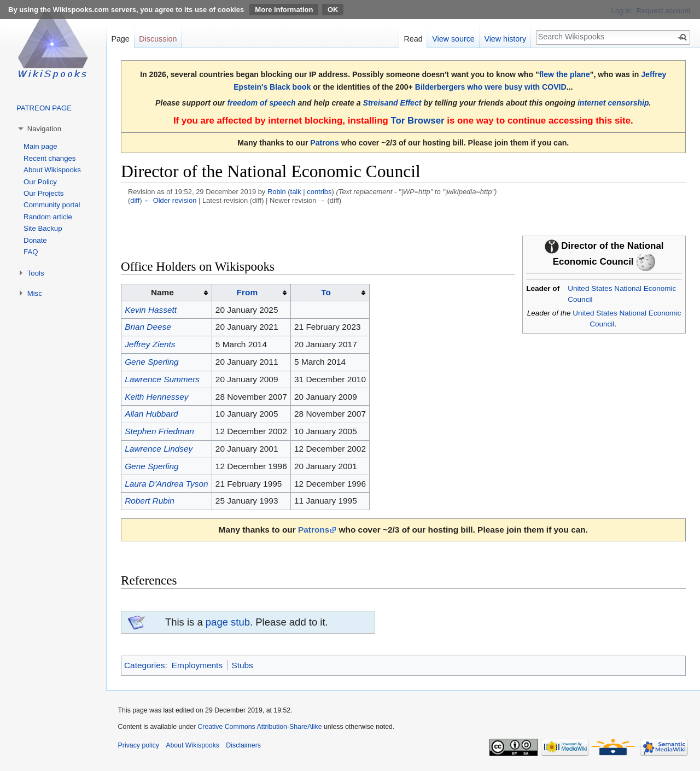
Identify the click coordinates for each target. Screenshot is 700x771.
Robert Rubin (150, 501)
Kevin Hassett (151, 310)
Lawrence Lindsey (159, 449)
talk (296, 192)
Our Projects (43, 193)
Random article (48, 217)
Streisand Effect (392, 103)
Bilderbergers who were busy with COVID (491, 87)
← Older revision (170, 200)
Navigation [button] (44, 129)
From (247, 292)
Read (413, 39)
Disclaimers (243, 745)
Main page (40, 146)
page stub (228, 622)
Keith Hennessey (156, 397)
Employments (197, 665)
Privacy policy (139, 745)
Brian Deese (148, 327)
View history (505, 39)
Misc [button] (35, 293)
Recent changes (49, 158)
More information (284, 10)
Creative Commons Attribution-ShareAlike (259, 727)
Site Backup (43, 228)
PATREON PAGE (44, 108)
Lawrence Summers (162, 379)
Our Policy (40, 182)
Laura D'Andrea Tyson (166, 484)
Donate (35, 240)
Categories (144, 665)
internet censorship (613, 103)
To (326, 292)
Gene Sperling (151, 362)
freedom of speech (262, 103)
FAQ (31, 252)
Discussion (158, 39)
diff (135, 200)
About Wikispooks (52, 170)
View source (453, 39)
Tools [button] (36, 273)
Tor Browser (417, 121)
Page (120, 39)
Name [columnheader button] (162, 292)
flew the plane (565, 74)
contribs (319, 192)
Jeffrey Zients (150, 344)
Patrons (324, 143)
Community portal (52, 205)
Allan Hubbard (151, 414)
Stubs (242, 665)
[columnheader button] (251, 293)
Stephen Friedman (159, 431)
